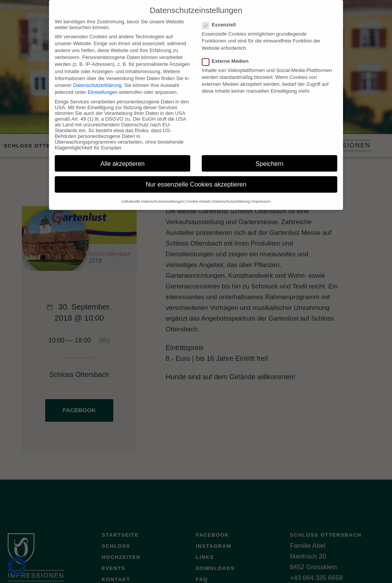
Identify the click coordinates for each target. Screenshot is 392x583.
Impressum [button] (261, 195)
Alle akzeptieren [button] (122, 157)
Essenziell (221, 19)
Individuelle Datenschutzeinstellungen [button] (153, 195)
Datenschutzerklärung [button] (231, 195)
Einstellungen (103, 86)
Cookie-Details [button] (198, 195)
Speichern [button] (269, 157)
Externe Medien (228, 55)
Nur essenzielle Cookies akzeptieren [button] (196, 179)
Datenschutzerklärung (97, 79)
